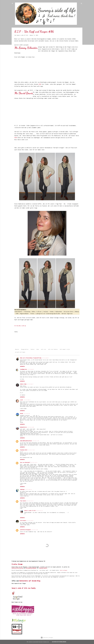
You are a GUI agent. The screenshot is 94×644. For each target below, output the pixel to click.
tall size (43, 349)
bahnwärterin (23, 427)
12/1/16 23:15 (30, 501)
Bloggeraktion (25, 349)
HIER (16, 138)
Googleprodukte (43, 568)
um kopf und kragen (20, 352)
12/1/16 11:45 (36, 441)
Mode (38, 349)
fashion (32, 349)
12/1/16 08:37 (30, 384)
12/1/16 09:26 (27, 414)
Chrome (20, 564)
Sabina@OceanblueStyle (26, 441)
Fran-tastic (23, 501)
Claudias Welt (24, 450)
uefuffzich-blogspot (25, 530)
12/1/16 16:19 (34, 462)
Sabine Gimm (23, 384)
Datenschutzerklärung (17, 568)
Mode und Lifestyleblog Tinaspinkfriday (31, 358)
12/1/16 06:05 (45, 358)
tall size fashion (53, 349)
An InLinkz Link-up (20, 326)
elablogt (22, 489)
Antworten (22, 366)
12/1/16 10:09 (31, 427)
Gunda (21, 414)
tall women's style (65, 349)
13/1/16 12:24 (34, 530)
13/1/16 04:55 (30, 521)
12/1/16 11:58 (31, 450)
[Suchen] (82, 4)
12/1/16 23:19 (39, 511)
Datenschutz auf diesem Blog (30, 581)
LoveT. (22, 400)
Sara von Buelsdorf (25, 462)
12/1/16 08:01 (31, 369)
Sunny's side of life (30, 511)
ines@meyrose (23, 369)
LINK (40, 84)
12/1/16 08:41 (27, 400)
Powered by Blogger (47, 638)
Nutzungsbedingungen (31, 568)
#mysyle (17, 349)
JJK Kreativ (23, 521)
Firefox (14, 564)
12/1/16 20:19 (28, 489)
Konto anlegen (64, 570)
